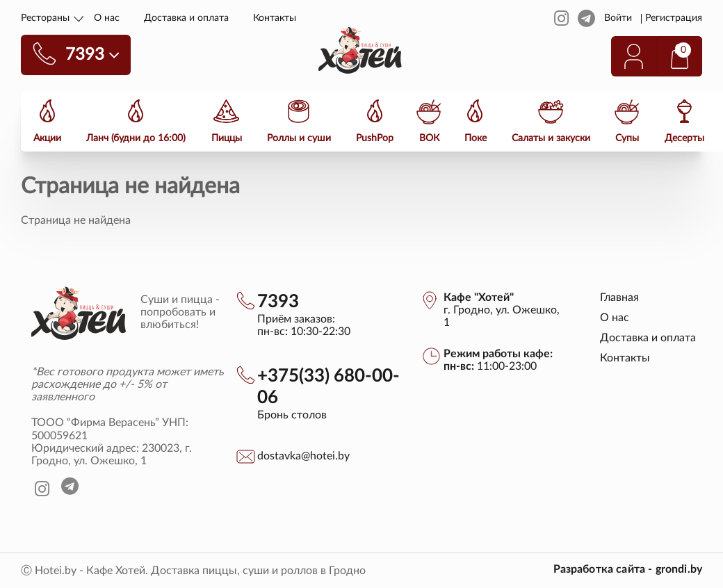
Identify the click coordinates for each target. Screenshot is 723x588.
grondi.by (679, 569)
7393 (278, 302)
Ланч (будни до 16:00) (136, 138)
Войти (618, 18)
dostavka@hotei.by (303, 456)
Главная (619, 297)
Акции (47, 138)
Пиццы (226, 138)
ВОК (428, 138)
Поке (474, 138)
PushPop (374, 138)
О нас (107, 18)
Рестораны (45, 18)
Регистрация (674, 18)
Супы (626, 138)
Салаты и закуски (550, 138)
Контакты (275, 18)
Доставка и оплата (186, 18)
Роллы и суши (298, 138)
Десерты (682, 138)
